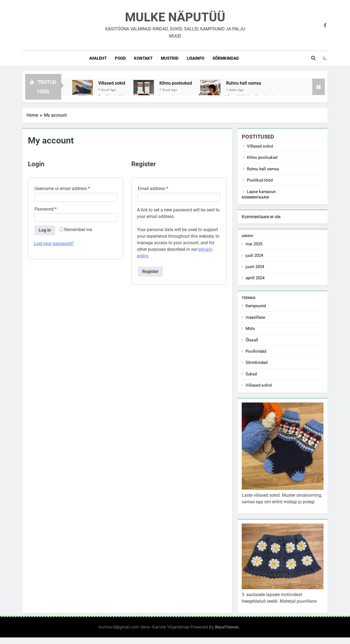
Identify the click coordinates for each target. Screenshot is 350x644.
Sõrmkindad (226, 58)
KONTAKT (143, 58)
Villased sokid (112, 83)
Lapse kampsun (261, 192)
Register (150, 271)
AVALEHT (98, 58)
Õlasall (252, 340)
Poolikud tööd (260, 180)
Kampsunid (256, 306)
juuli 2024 (254, 255)
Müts (250, 329)
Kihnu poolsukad (176, 83)
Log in (45, 230)
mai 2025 (254, 244)
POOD (120, 58)
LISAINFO (196, 58)
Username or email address (62, 189)
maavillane (255, 317)
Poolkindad (256, 351)
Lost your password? (54, 244)
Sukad (251, 374)
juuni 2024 (255, 267)
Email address (153, 189)
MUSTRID (170, 58)
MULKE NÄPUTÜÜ (175, 17)
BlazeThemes (227, 627)
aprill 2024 (255, 278)
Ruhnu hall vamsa (244, 83)
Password (46, 209)
